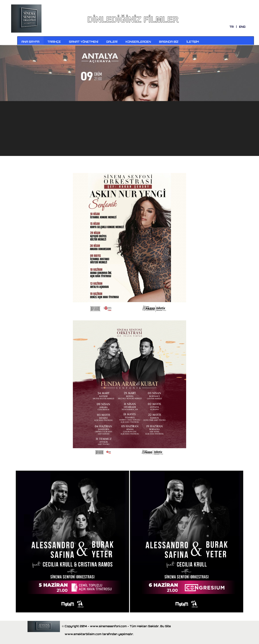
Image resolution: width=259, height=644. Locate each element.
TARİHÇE (54, 42)
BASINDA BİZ (169, 42)
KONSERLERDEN (138, 42)
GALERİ (112, 42)
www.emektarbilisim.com (84, 634)
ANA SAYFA (30, 42)
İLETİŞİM (193, 42)
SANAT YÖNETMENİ (84, 42)
